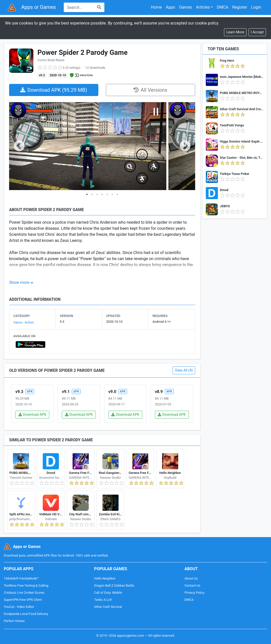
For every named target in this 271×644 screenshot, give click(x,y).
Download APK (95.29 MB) (54, 90)
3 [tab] (97, 194)
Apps (171, 7)
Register (240, 7)
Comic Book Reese (51, 60)
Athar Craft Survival (108, 607)
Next (185, 146)
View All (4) (184, 370)
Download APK (32, 415)
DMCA (223, 7)
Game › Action (24, 322)
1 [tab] (87, 194)
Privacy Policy (195, 593)
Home (156, 7)
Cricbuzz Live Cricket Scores (24, 593)
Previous (19, 146)
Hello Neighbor (105, 578)
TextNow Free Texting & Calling (26, 585)
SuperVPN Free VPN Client (23, 600)
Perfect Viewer (14, 621)
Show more (19, 282)
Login (256, 7)
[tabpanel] (88, 146)
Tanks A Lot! (103, 600)
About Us (191, 578)
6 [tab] (112, 194)
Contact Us (193, 585)
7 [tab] (117, 194)
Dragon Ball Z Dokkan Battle (114, 585)
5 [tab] (107, 194)
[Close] (257, 32)
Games (186, 7)
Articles (203, 7)
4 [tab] (102, 194)
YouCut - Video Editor (19, 607)
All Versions (150, 90)
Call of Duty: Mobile (108, 593)
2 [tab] (92, 194)
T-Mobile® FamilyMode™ (21, 578)
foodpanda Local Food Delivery (26, 614)
